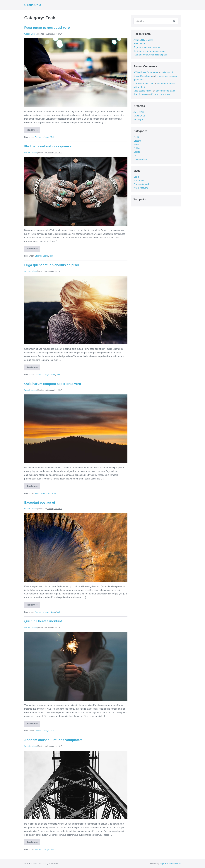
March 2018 (139, 116)
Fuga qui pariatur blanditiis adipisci (52, 265)
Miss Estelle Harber (143, 91)
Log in (136, 177)
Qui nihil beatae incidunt (43, 621)
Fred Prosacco (141, 94)
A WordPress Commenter (146, 72)
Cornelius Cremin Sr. (143, 83)
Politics (44, 493)
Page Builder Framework (170, 864)
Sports (45, 256)
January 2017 (140, 119)
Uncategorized (140, 159)
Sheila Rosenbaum (143, 76)
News (53, 375)
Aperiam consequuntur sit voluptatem (53, 740)
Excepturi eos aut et (40, 502)
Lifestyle (46, 137)
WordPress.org (141, 188)
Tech (52, 137)
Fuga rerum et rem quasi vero (47, 28)
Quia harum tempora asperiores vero (53, 384)
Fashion (38, 137)
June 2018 (139, 112)
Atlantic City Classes (143, 40)
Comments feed (141, 184)
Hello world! (139, 44)
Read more (32, 131)
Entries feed (139, 180)
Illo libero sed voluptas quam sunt (50, 146)
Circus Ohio (33, 5)
